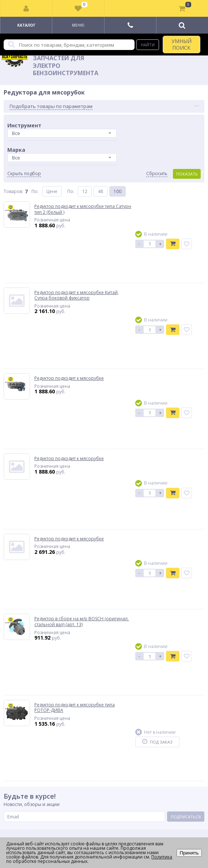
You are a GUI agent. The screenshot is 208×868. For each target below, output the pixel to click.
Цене (52, 191)
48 (101, 191)
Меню (78, 25)
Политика (162, 857)
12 (85, 191)
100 (118, 191)
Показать (187, 174)
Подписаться (186, 817)
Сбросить (157, 174)
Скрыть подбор (24, 174)
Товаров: (13, 191)
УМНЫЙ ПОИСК (181, 44)
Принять (189, 853)
